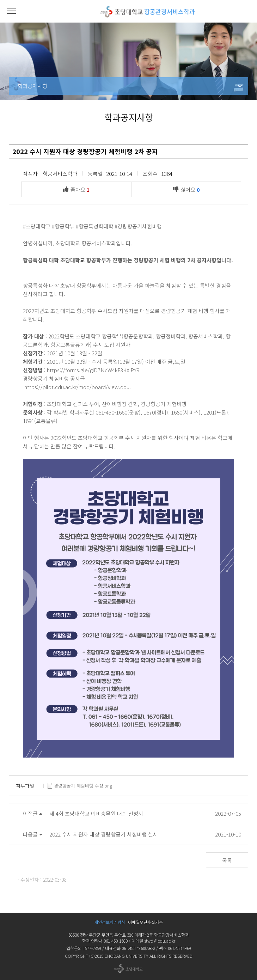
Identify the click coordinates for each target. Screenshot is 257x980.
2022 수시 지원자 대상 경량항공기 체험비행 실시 (104, 834)
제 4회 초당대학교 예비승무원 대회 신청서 (96, 813)
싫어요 (188, 189)
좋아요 (78, 189)
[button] (11, 11)
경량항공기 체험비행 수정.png (80, 786)
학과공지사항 (32, 86)
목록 (227, 860)
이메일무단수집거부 (145, 922)
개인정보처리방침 (110, 922)
